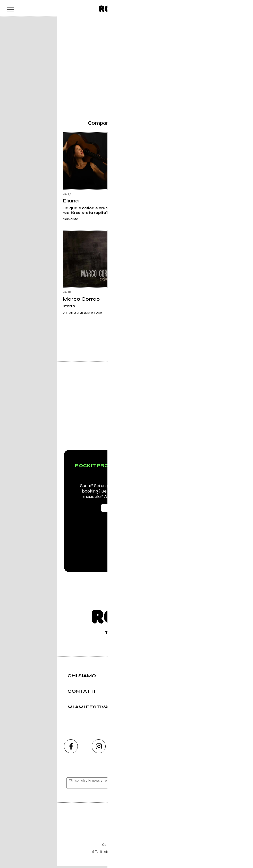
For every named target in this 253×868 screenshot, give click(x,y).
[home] (115, 8)
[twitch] (154, 748)
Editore (126, 822)
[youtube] (126, 748)
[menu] (9, 8)
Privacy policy (141, 846)
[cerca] (234, 8)
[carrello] (224, 8)
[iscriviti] (176, 785)
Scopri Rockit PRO (127, 510)
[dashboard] (244, 8)
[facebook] (71, 748)
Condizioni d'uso (115, 846)
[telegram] (182, 748)
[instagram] (99, 748)
